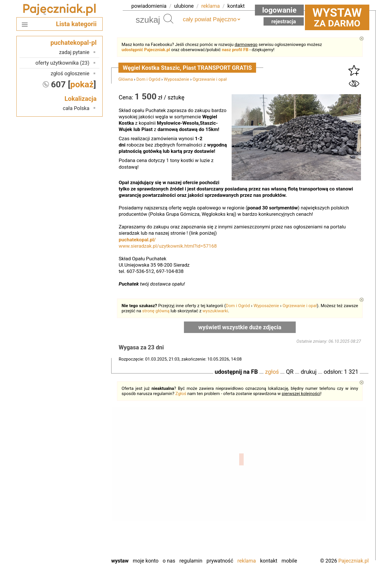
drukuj (309, 372)
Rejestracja (284, 21)
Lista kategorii (76, 24)
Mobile (289, 561)
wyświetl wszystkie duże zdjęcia (240, 327)
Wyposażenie (176, 79)
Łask (84, 467)
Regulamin (191, 561)
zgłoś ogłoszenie (70, 73)
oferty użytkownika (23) (62, 63)
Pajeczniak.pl (353, 561)
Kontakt (269, 561)
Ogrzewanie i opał (210, 79)
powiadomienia (149, 6)
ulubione (184, 6)
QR (290, 372)
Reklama (247, 561)
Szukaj (168, 19)
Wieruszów (78, 545)
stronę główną (156, 311)
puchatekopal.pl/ (137, 240)
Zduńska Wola (75, 552)
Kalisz (83, 483)
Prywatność (220, 561)
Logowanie (279, 10)
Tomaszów (78, 521)
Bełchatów (78, 459)
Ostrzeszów (77, 490)
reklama (211, 6)
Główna (126, 79)
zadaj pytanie (74, 52)
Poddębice (78, 506)
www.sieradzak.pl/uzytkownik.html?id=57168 (168, 246)
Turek (84, 529)
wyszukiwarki (215, 311)
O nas (169, 561)
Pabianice (79, 498)
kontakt (236, 6)
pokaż (82, 84)
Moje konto (146, 561)
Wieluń (82, 537)
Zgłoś (181, 394)
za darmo (337, 17)
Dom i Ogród (148, 79)
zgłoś (272, 372)
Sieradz (81, 514)
